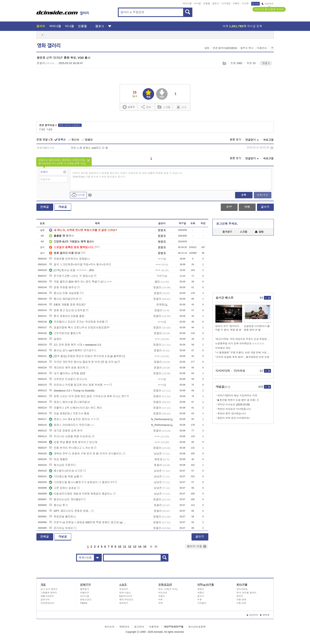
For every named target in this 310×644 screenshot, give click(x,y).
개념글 (63, 207)
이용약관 (154, 627)
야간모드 (268, 4)
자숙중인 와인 (223, 348)
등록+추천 (262, 195)
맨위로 (265, 615)
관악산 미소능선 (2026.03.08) (234, 405)
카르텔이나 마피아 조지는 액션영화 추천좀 (77, 322)
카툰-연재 (241, 600)
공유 (146, 107)
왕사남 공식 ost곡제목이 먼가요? (71, 350)
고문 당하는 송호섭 (63, 488)
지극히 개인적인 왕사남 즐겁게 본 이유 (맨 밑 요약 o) (83, 362)
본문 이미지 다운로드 (70, 125)
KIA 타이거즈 (126, 596)
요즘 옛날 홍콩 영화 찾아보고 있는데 (73, 442)
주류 (200, 600)
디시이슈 (240, 371)
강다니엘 (85, 596)
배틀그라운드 (47, 596)
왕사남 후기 (58, 505)
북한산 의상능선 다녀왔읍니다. (234, 409)
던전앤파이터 (47, 603)
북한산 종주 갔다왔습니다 (232, 414)
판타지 (240, 596)
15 (145, 547)
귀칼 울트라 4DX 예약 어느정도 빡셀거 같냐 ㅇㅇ (81, 282)
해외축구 (124, 603)
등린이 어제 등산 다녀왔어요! (234, 418)
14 (140, 547)
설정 (207, 48)
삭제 (272, 148)
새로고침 (268, 140)
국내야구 (124, 589)
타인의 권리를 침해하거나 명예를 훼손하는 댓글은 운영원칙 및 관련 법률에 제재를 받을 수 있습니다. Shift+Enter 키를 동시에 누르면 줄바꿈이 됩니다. (128, 175)
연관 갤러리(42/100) (225, 48)
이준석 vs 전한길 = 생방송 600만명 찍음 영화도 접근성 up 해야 (89, 522)
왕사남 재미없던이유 (64, 299)
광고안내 (139, 627)
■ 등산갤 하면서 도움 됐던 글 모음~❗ (238, 400)
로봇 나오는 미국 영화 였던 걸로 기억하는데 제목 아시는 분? (87, 396)
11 (125, 547)
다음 (151, 547)
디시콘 (245, 3)
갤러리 (41, 26)
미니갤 (197, 3)
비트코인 (163, 593)
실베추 (129, 107)
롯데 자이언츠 (126, 600)
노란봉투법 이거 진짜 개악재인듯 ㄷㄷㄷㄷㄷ (240, 344)
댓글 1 (266, 63)
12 (130, 547)
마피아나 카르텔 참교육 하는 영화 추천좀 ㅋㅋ (79, 385)
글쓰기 (265, 207)
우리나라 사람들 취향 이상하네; (70, 436)
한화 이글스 (125, 593)
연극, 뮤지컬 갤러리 (246, 593)
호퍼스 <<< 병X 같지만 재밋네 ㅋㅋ (72, 419)
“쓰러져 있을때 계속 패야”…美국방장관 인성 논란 (242, 357)
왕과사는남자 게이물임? (66, 499)
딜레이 (55, 339)
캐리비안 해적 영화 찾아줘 (67, 368)
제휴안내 (124, 627)
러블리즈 (85, 593)
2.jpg (42, 129)
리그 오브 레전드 (49, 589)
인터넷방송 (242, 589)
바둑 (161, 600)
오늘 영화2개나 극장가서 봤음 (69, 413)
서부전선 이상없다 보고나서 (68, 379)
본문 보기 (236, 140)
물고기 (201, 596)
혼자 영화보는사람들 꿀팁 (67, 316)
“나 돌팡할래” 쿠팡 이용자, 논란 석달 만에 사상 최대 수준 (243, 353)
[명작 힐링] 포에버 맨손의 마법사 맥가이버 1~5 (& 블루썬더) (87, 356)
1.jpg (49, 129)
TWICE (84, 603)
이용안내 (262, 48)
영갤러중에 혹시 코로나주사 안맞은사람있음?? (79, 328)
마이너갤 (187, 3)
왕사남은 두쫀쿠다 (62, 465)
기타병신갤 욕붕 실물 (64, 477)
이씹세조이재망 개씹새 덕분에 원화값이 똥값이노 (81, 494)
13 (135, 547)
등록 (244, 195)
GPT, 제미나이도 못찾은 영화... (70, 511)
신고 (181, 107)
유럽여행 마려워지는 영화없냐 (69, 259)
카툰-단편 (241, 603)
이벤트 (236, 3)
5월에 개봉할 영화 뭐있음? (67, 305)
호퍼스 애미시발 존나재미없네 (69, 402)
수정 (229, 207)
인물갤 (207, 3)
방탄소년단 (86, 600)
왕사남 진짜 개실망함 (64, 293)
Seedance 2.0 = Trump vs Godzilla (72, 391)
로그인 (255, 4)
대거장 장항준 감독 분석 (66, 431)
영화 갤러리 (49, 46)
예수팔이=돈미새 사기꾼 (66, 471)
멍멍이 (201, 589)
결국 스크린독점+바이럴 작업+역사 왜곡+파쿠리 (80, 264)
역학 (161, 603)
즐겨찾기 (227, 232)
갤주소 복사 (247, 48)
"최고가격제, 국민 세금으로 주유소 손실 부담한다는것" (243, 339)
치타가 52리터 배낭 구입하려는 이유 (237, 396)
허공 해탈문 (58, 459)
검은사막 (45, 600)
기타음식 (202, 603)
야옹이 (201, 593)
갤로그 (216, 3)
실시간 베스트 (225, 298)
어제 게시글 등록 (242, 26)
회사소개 (109, 627)
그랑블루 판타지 (49, 593)
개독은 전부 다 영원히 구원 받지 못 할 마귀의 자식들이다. (86, 454)
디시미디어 (223, 371)
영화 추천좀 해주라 (63, 287)
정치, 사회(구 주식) (168, 589)
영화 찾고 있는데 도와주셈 (67, 310)
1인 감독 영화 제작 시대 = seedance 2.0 (75, 345)
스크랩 (224, 63)
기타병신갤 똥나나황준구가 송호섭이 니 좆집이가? (82, 482)
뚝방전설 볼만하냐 (62, 517)
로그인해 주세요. (227, 224)
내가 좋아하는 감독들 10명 (67, 373)
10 (120, 547)
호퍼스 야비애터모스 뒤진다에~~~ (72, 425)
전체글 (45, 207)
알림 (259, 232)
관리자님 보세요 (61, 528)
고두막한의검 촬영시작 (65, 333)
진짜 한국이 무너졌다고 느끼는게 (71, 448)
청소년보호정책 (197, 627)
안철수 (162, 596)
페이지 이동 (197, 546)
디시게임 (226, 3)
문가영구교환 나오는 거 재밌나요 (71, 276)
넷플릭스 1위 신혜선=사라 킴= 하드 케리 (75, 408)
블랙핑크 (85, 589)
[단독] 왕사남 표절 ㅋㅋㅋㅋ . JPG (72, 270)
